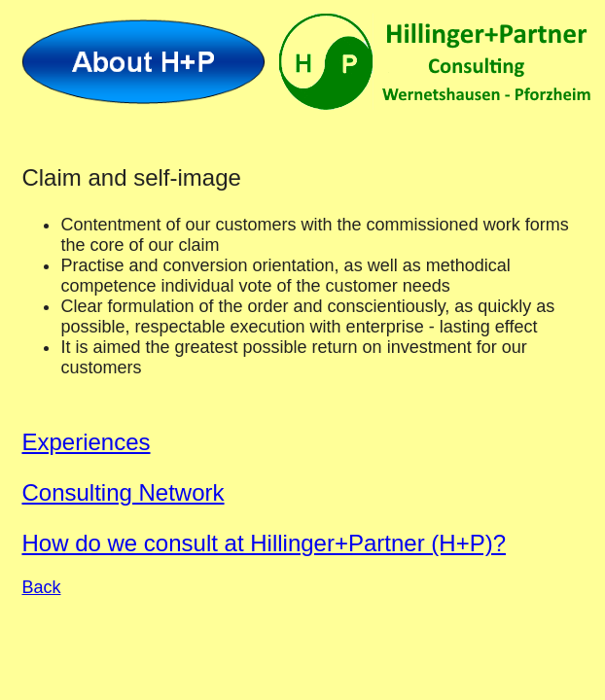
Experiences (86, 442)
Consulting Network (123, 492)
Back (41, 587)
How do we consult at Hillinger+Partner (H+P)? (264, 543)
